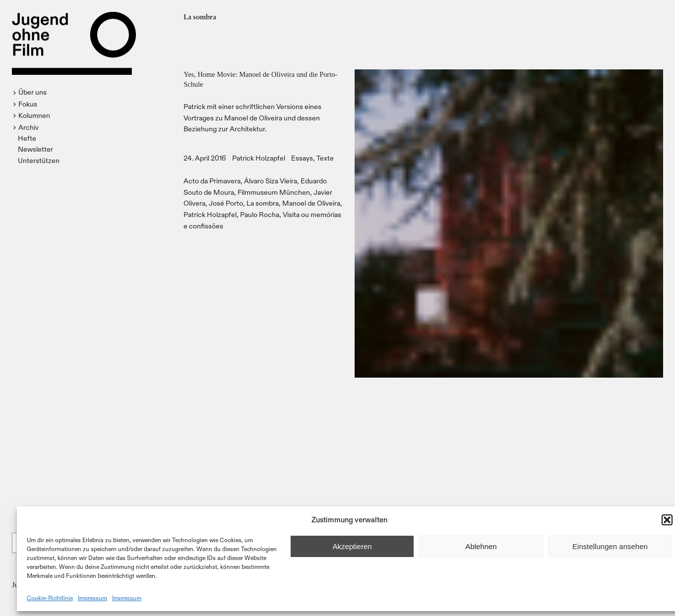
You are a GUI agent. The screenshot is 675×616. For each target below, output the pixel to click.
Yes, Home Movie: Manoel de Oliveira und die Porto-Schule (260, 79)
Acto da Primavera (212, 181)
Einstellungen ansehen (610, 546)
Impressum (92, 598)
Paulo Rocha (260, 214)
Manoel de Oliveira (311, 203)
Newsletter (35, 149)
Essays (302, 158)
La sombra (263, 203)
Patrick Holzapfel (259, 158)
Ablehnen (481, 546)
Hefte (27, 138)
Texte (325, 158)
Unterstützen (39, 160)
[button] (667, 520)
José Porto (226, 203)
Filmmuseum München (274, 192)
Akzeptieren (352, 546)
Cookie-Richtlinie (50, 598)
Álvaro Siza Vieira (271, 181)
